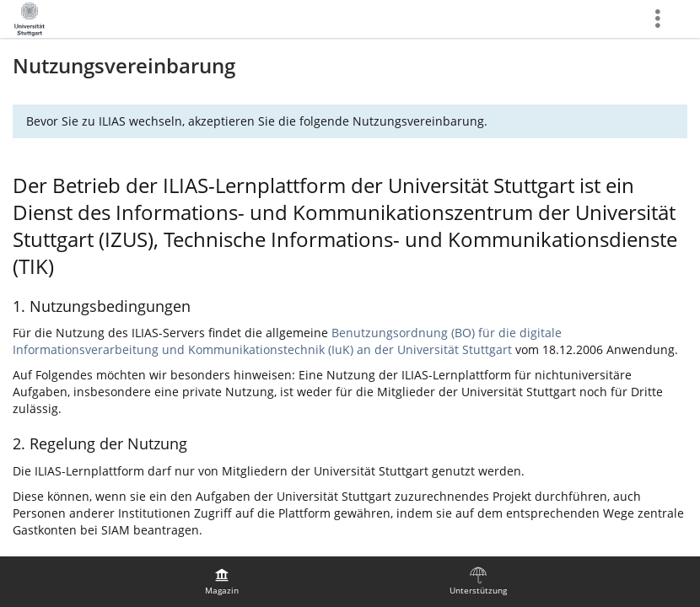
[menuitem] (222, 582)
